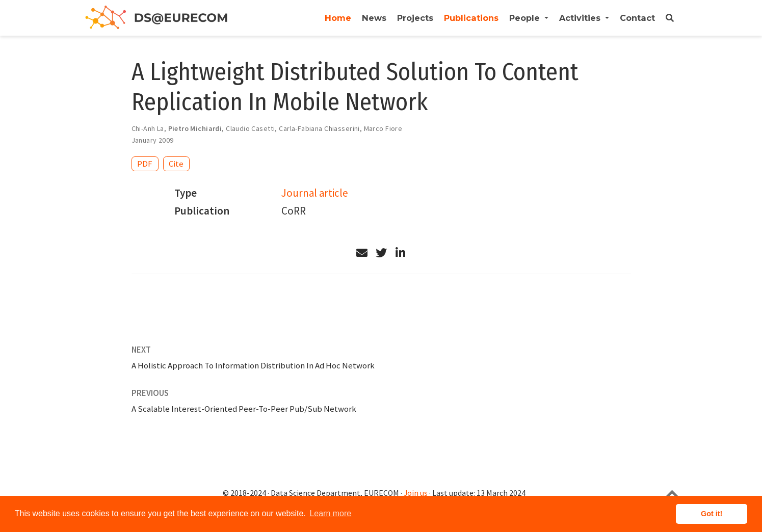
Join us (416, 493)
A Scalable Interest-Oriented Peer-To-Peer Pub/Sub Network (244, 409)
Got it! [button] (712, 514)
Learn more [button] (330, 513)
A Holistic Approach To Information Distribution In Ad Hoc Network (253, 365)
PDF (145, 164)
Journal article (315, 193)
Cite (176, 164)
